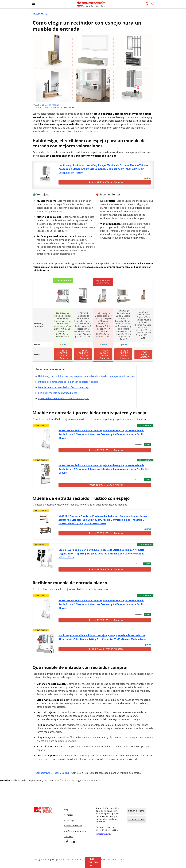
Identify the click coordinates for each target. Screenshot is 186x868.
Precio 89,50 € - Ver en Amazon (106, 450)
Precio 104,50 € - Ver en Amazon (84, 354)
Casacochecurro (103, 834)
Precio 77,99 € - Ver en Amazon (64, 354)
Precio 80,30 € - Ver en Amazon (124, 354)
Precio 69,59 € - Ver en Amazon (106, 569)
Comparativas (43, 773)
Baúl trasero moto (93, 862)
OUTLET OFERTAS (136, 811)
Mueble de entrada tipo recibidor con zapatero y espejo (68, 382)
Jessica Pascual (52, 105)
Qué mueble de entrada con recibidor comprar (63, 398)
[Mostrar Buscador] (147, 4)
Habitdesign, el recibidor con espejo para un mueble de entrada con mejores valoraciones (87, 376)
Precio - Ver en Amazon (145, 354)
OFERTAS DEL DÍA (136, 819)
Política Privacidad (73, 826)
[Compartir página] (152, 4)
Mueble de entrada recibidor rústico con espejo (64, 387)
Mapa (67, 809)
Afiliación (69, 837)
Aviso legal (69, 820)
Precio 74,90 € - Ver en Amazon (104, 354)
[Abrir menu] (34, 4)
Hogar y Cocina (40, 14)
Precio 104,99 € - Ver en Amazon (106, 485)
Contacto (69, 815)
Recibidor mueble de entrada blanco (58, 393)
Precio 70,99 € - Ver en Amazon (106, 533)
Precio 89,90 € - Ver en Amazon (106, 182)
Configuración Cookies (75, 831)
